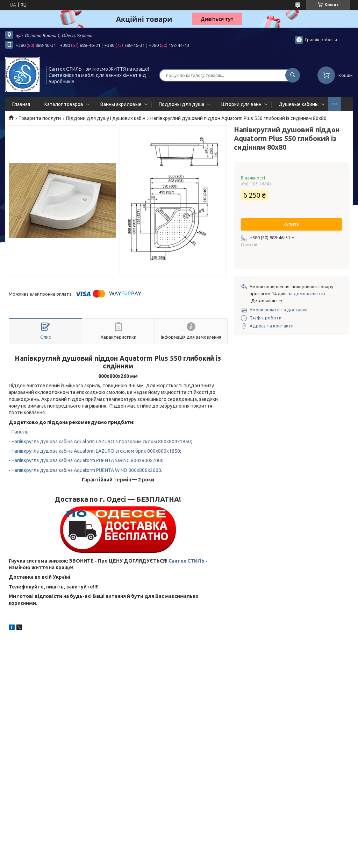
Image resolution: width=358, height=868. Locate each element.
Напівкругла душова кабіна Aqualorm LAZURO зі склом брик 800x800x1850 (96, 451)
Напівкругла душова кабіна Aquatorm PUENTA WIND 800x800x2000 (86, 470)
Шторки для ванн (241, 104)
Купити (292, 224)
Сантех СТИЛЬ (187, 561)
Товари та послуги (40, 118)
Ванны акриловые (121, 104)
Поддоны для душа (181, 104)
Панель (20, 432)
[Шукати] (293, 75)
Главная (21, 104)
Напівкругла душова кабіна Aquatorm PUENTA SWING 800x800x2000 (88, 460)
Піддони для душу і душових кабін (106, 118)
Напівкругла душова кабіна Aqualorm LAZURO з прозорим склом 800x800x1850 (101, 442)
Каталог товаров (64, 104)
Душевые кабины (299, 104)
